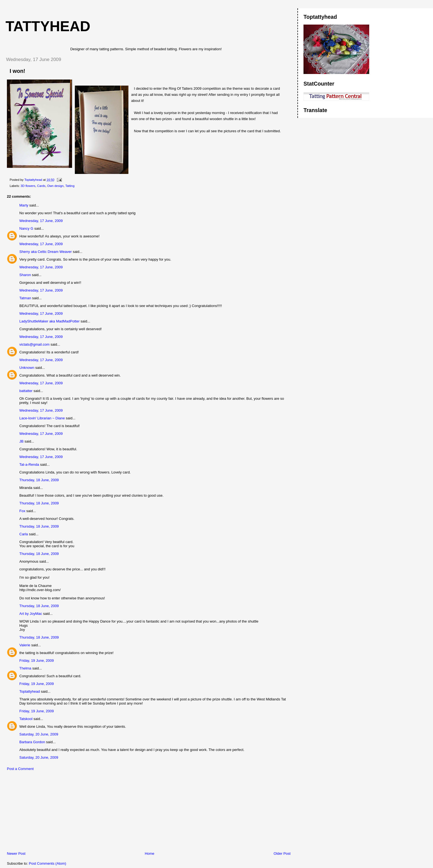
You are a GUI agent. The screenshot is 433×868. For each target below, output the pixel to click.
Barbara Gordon (32, 742)
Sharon (25, 275)
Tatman (25, 298)
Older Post (282, 854)
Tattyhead (48, 26)
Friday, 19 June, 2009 (37, 661)
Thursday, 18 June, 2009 (39, 480)
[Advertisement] (43, 813)
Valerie (25, 645)
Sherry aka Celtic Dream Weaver (46, 252)
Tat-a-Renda (29, 465)
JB (21, 441)
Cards (41, 186)
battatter (26, 391)
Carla (24, 534)
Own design (56, 186)
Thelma (25, 668)
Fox (22, 511)
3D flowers (28, 186)
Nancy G (26, 228)
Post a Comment (20, 769)
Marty (24, 205)
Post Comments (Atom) (48, 863)
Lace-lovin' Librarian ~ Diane (42, 418)
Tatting (70, 186)
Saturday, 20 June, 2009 (39, 734)
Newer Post (16, 854)
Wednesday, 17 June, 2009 (41, 221)
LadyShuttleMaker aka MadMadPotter (49, 321)
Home (150, 854)
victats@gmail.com (34, 344)
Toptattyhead (30, 691)
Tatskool (26, 719)
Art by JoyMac (31, 614)
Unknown (27, 368)
